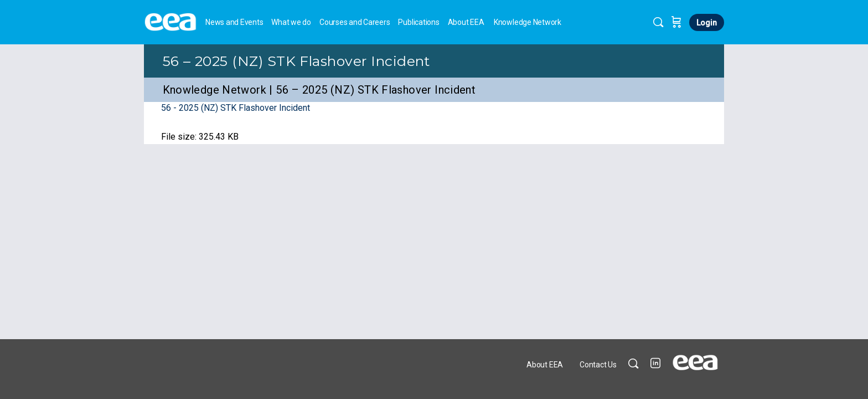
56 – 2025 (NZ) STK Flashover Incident (296, 61)
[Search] (658, 22)
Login (707, 23)
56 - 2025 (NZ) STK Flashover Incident (236, 108)
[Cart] (676, 22)
